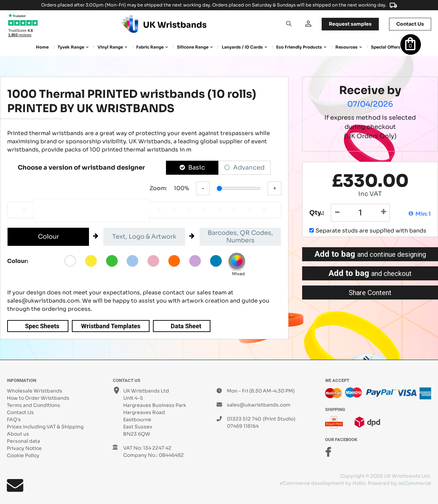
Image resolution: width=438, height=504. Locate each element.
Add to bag (370, 254)
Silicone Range (193, 47)
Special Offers (386, 47)
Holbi (359, 483)
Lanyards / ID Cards (242, 47)
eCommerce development (312, 483)
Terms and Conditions (34, 405)
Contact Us (20, 412)
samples (350, 24)
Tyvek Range (71, 47)
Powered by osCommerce (400, 483)
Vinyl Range (110, 47)
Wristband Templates (111, 326)
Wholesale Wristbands (35, 391)
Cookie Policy (23, 455)
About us (18, 434)
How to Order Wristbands (38, 398)
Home (42, 47)
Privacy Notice (24, 448)
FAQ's (14, 420)
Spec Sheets (42, 326)
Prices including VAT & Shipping (45, 427)
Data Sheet (186, 326)
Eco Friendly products (299, 47)
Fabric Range (150, 47)
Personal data (23, 441)
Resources (346, 47)
